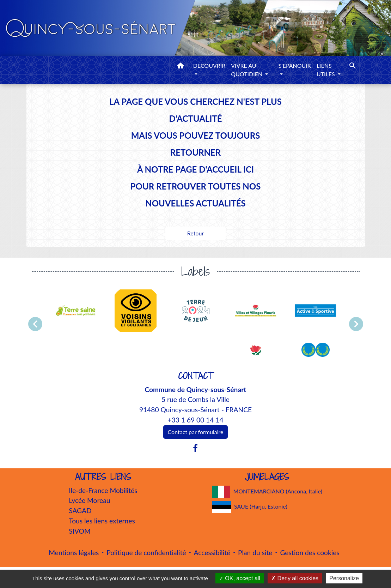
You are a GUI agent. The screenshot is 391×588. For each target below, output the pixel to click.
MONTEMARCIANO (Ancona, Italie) (267, 492)
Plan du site (255, 553)
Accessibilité (212, 553)
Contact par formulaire (196, 432)
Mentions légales (74, 553)
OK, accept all (240, 578)
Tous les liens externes (102, 521)
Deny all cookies (295, 578)
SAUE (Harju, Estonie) (250, 507)
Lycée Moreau (89, 500)
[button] (181, 67)
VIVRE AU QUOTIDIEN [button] (247, 70)
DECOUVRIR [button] (209, 65)
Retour (195, 233)
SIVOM (80, 531)
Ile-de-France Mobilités (103, 490)
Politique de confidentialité (146, 553)
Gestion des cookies (310, 553)
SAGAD (80, 511)
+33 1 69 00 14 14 (195, 420)
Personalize (344, 578)
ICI (249, 169)
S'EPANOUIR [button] (295, 65)
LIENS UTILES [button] (326, 70)
